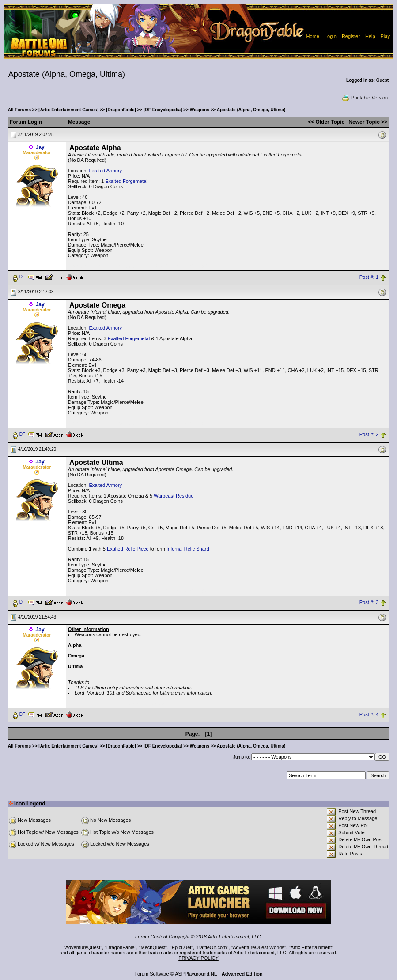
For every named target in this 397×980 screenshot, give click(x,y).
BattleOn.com (212, 947)
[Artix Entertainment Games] (68, 110)
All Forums (19, 110)
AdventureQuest (83, 947)
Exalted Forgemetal (126, 181)
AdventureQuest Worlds (259, 947)
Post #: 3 (369, 602)
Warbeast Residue (174, 496)
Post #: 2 (369, 434)
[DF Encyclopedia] (163, 110)
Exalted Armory (106, 171)
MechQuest (153, 947)
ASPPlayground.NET (198, 974)
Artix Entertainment (311, 947)
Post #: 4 (369, 714)
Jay (40, 147)
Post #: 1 (369, 277)
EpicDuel (181, 947)
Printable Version (365, 98)
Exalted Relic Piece (128, 549)
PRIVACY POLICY (198, 958)
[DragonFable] (121, 110)
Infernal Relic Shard (188, 549)
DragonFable (121, 947)
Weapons (200, 110)
